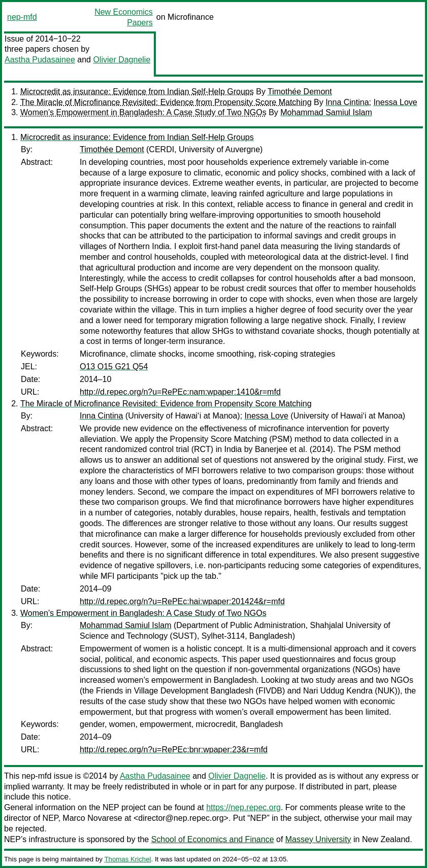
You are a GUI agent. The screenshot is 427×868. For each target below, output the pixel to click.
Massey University (318, 839)
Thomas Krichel (127, 859)
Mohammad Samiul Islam (326, 112)
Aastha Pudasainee (40, 60)
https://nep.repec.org (243, 807)
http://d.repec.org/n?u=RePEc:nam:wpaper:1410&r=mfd (180, 392)
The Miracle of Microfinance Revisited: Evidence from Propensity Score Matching (166, 102)
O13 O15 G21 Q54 (114, 367)
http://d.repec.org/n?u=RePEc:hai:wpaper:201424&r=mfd (182, 601)
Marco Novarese (92, 818)
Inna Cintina (347, 102)
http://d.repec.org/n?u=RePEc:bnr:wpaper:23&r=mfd (174, 750)
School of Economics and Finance (213, 839)
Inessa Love (395, 102)
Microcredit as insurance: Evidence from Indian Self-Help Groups (137, 92)
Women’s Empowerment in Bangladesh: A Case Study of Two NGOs (143, 112)
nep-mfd (22, 17)
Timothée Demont (300, 92)
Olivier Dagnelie (122, 60)
